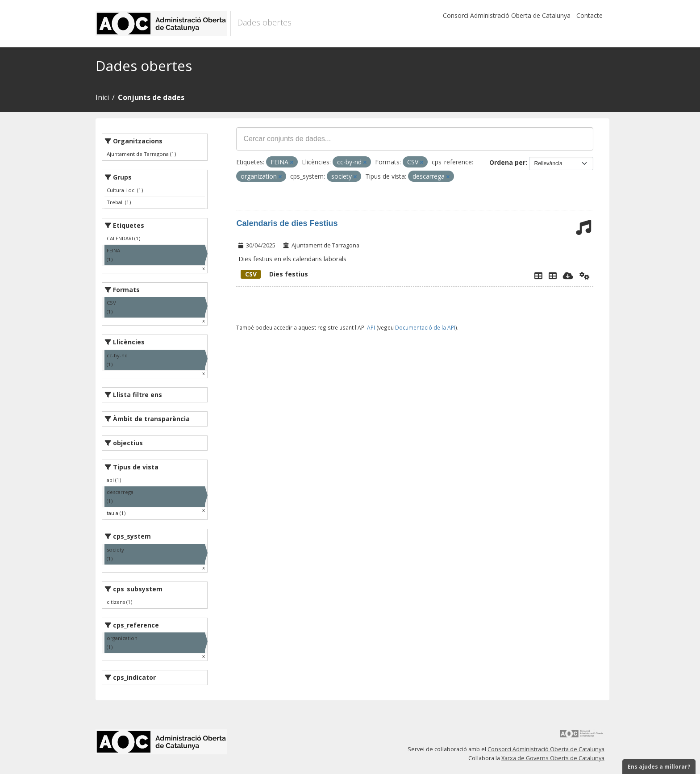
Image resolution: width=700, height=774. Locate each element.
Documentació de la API (425, 327)
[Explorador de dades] (538, 276)
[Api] (585, 276)
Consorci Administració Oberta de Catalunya (507, 15)
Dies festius (274, 274)
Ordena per (507, 162)
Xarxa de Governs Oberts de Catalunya (553, 758)
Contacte (590, 15)
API (371, 327)
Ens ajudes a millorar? (659, 767)
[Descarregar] (568, 276)
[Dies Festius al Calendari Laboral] (553, 276)
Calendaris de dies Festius (287, 223)
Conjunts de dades (151, 97)
